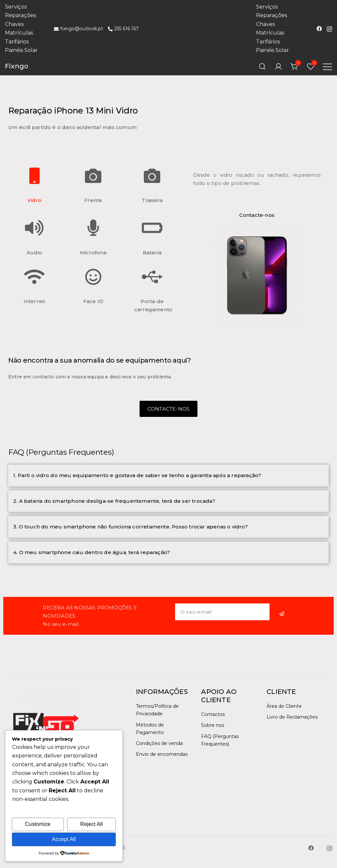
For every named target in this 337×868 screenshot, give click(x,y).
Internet (35, 301)
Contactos (213, 714)
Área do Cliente (284, 706)
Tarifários (17, 42)
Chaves (14, 24)
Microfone (93, 253)
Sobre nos (213, 725)
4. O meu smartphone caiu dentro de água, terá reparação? (91, 552)
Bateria (152, 253)
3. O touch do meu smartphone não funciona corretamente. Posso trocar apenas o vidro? (130, 527)
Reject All (92, 824)
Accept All (64, 839)
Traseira (152, 200)
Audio (34, 253)
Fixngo (17, 66)
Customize (38, 824)
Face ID (93, 301)
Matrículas (19, 33)
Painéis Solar (21, 50)
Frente (93, 200)
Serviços (16, 7)
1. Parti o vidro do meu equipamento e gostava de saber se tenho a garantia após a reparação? (137, 475)
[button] (168, 476)
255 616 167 (123, 29)
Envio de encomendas (162, 754)
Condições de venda (159, 743)
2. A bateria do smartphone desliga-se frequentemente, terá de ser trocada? (114, 501)
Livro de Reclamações (292, 717)
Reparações (20, 15)
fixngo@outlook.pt (78, 29)
